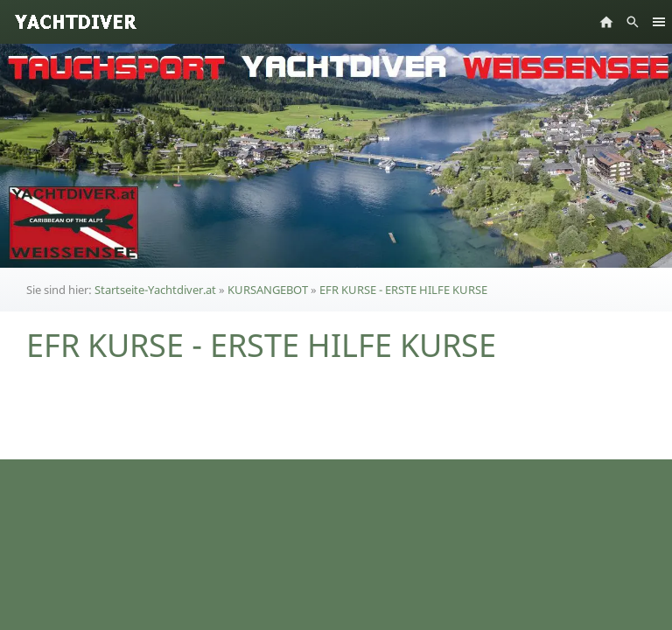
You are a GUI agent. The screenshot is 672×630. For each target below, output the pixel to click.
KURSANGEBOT (268, 290)
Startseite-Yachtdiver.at (155, 290)
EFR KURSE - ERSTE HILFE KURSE (403, 290)
